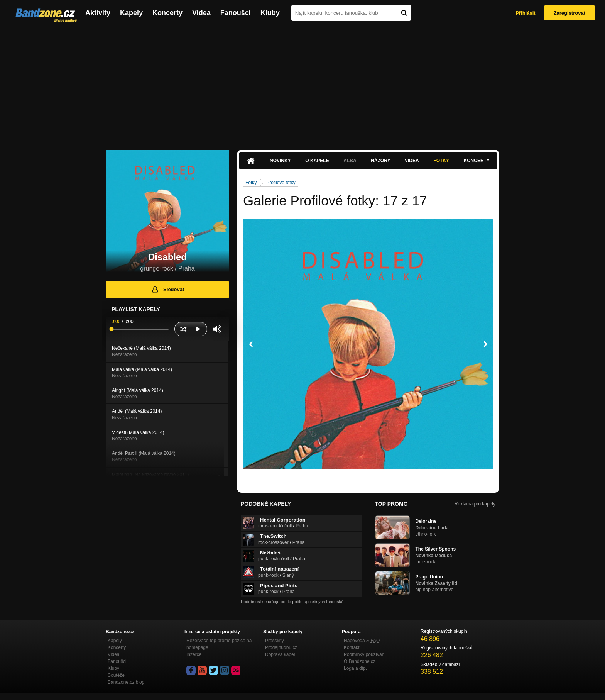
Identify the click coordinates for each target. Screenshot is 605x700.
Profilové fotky (281, 183)
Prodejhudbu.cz (281, 647)
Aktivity (98, 13)
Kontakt (352, 647)
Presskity (275, 641)
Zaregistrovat (570, 13)
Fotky (441, 161)
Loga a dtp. (355, 668)
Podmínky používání (365, 654)
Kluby (270, 13)
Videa (201, 13)
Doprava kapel (280, 654)
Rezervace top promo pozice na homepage (219, 644)
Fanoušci (236, 13)
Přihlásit (525, 13)
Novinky (280, 161)
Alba (350, 161)
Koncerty (167, 13)
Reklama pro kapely (475, 504)
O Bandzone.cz (360, 661)
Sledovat (168, 290)
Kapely (131, 13)
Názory (380, 161)
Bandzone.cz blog (126, 682)
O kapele (317, 161)
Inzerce (194, 654)
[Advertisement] (302, 84)
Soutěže (116, 675)
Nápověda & (362, 641)
